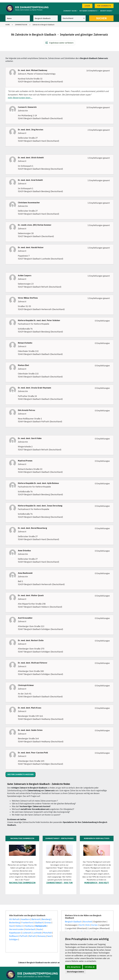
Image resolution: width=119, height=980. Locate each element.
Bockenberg (15, 920)
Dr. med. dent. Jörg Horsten (31, 127)
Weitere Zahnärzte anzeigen (20, 772)
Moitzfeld (47, 930)
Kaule (39, 927)
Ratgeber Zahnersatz (88, 8)
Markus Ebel (23, 363)
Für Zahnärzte (104, 3)
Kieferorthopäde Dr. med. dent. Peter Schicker (39, 318)
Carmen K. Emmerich (27, 105)
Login (87, 3)
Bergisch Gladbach (73, 919)
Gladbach (39, 920)
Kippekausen (15, 930)
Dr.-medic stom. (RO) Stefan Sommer (35, 223)
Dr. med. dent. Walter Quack (31, 593)
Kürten (94, 923)
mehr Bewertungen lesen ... (20, 95)
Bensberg (46, 917)
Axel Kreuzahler (25, 616)
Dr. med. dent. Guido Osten (30, 728)
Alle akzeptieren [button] (74, 967)
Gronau (48, 920)
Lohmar (89, 929)
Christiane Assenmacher (29, 200)
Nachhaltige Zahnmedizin (22, 880)
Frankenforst (27, 920)
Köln (88, 923)
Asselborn (26, 917)
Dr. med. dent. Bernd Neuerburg (32, 526)
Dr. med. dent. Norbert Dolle (31, 638)
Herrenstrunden (16, 927)
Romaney (42, 934)
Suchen (101, 16)
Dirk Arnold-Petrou (26, 408)
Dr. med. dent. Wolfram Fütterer (33, 661)
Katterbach (30, 927)
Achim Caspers (25, 273)
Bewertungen (106, 8)
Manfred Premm (25, 458)
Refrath (32, 934)
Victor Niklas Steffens (28, 296)
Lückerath (27, 930)
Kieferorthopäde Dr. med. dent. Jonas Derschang (40, 503)
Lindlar (81, 929)
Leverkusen (71, 929)
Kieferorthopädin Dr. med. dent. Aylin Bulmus (38, 481)
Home (8, 22)
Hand (12, 924)
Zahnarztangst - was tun (59, 880)
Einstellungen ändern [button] (75, 972)
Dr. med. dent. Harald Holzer (31, 245)
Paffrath (24, 934)
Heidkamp (29, 924)
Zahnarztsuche (21, 22)
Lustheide (37, 930)
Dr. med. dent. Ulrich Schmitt (31, 155)
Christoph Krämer (26, 683)
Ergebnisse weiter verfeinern (61, 40)
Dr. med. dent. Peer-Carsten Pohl (33, 750)
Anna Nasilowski (25, 571)
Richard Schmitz (25, 340)
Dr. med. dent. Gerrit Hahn (30, 436)
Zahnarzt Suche (70, 8)
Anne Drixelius (24, 548)
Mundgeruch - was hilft (97, 880)
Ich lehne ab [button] (90, 967)
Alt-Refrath (14, 917)
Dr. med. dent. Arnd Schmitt (30, 178)
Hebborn (19, 924)
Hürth (82, 923)
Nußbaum (14, 934)
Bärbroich (36, 917)
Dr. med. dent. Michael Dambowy (33, 68)
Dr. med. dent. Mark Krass (30, 705)
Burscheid (88, 919)
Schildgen (14, 937)
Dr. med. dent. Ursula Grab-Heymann (34, 385)
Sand (49, 934)
